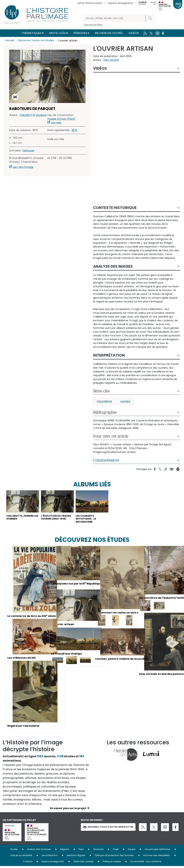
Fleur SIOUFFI (111, 60)
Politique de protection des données (114, 857)
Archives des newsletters (157, 857)
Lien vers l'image (23, 167)
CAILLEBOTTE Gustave (33, 115)
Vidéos (134, 33)
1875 (74, 130)
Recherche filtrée (109, 33)
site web (56, 123)
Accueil (10, 41)
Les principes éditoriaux (157, 851)
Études (14, 851)
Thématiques (32, 33)
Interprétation (109, 355)
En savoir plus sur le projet (68, 810)
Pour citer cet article (111, 436)
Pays (81, 851)
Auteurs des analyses (39, 851)
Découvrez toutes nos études (37, 41)
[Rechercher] (114, 18)
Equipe (132, 851)
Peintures (28, 150)
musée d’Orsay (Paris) (61, 119)
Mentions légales (76, 857)
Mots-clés (57, 33)
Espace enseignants (121, 3)
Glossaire (98, 851)
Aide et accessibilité (21, 857)
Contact (28, 863)
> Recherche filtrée (93, 25)
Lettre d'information (90, 3)
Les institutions (50, 857)
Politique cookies (112, 863)
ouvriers (125, 401)
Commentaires (106, 460)
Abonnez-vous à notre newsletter (108, 829)
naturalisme (104, 401)
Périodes (80, 33)
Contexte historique (115, 208)
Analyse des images (113, 266)
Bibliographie (105, 412)
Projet (116, 851)
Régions (65, 851)
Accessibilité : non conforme (146, 863)
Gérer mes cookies (83, 863)
